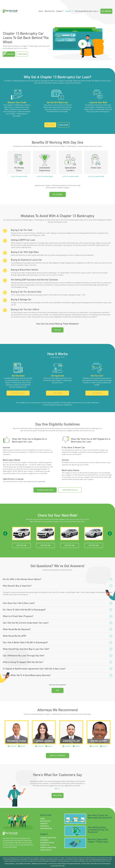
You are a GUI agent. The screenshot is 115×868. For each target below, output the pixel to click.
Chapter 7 (60, 11)
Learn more (22, 54)
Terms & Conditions (48, 848)
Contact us (45, 845)
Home (41, 11)
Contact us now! (18, 393)
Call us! (58, 330)
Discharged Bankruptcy (84, 11)
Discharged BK (46, 828)
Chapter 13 (69, 11)
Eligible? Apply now (45, 490)
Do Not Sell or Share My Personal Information (96, 864)
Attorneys (44, 840)
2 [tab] (58, 789)
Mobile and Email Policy (40, 864)
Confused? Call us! (70, 490)
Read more (57, 795)
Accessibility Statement (23, 864)
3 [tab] (59, 789)
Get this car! (21, 545)
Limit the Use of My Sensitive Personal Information (64, 864)
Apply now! (50, 125)
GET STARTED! (58, 194)
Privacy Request (10, 864)
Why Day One (50, 11)
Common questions (48, 838)
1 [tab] (56, 789)
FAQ (57, 690)
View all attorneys (57, 755)
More (96, 11)
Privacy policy (46, 850)
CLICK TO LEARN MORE (19, 176)
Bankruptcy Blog (47, 843)
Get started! (106, 11)
